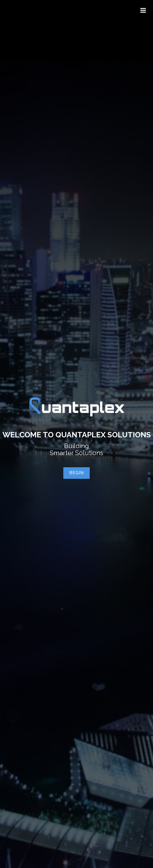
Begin (76, 473)
